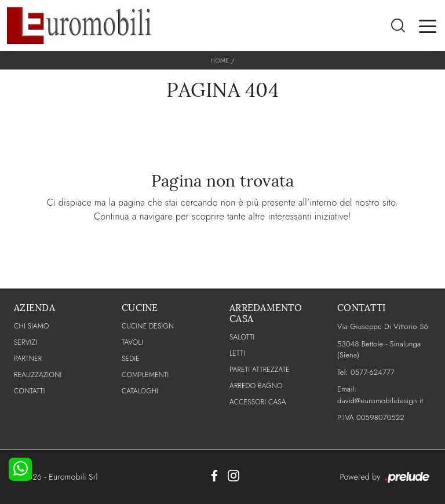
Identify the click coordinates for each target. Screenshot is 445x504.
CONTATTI (30, 391)
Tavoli (132, 342)
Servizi (25, 342)
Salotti (242, 337)
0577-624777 (373, 372)
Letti (237, 353)
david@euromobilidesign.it (380, 401)
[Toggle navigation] (428, 25)
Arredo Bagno (256, 386)
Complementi (145, 375)
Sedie (131, 359)
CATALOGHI (140, 391)
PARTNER (28, 359)
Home (220, 60)
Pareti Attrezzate (260, 370)
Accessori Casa (258, 402)
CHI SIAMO (32, 326)
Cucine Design (148, 326)
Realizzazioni (38, 375)
